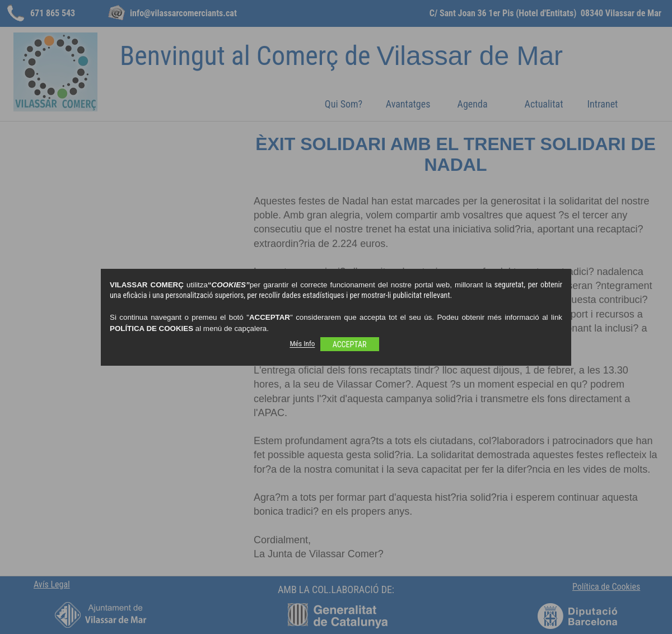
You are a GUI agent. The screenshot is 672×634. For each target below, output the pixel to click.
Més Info (302, 344)
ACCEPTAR (350, 344)
